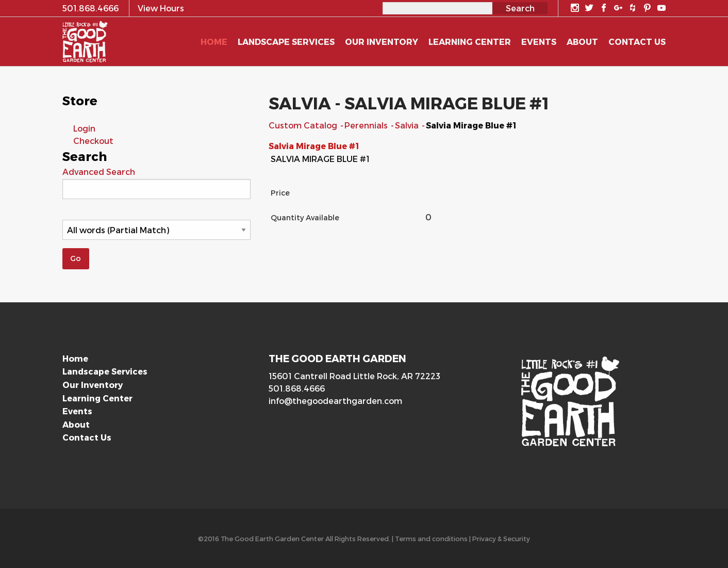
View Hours (161, 8)
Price (280, 193)
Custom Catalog (304, 125)
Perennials (367, 125)
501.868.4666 (297, 388)
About (76, 424)
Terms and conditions (431, 538)
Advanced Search (99, 172)
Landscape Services (105, 371)
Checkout (93, 141)
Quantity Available (305, 217)
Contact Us (87, 437)
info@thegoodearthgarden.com (335, 401)
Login (84, 128)
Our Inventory (93, 385)
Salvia (408, 125)
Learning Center (97, 398)
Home (75, 358)
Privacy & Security (501, 538)
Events (77, 411)
